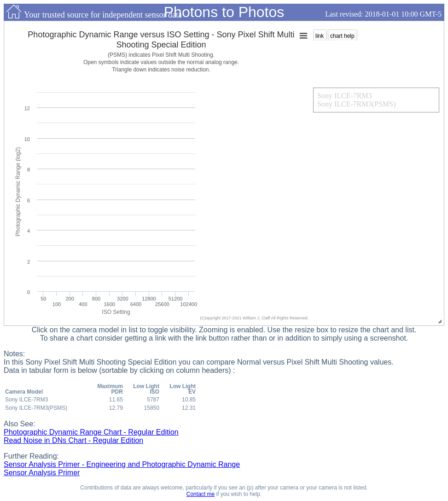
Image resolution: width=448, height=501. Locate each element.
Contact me (201, 494)
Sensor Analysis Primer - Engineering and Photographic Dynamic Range (122, 464)
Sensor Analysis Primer (42, 473)
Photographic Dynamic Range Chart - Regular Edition (91, 432)
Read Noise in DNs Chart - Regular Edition (73, 440)
